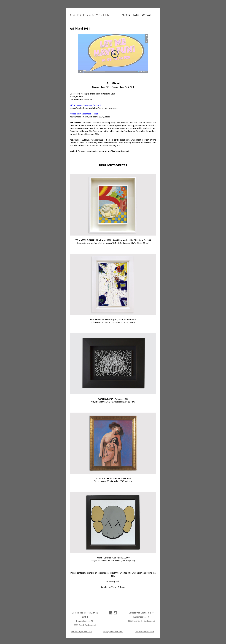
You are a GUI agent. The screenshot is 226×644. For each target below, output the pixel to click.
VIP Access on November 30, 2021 (85, 105)
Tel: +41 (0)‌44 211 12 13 (82, 632)
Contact (147, 15)
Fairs (136, 15)
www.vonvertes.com (144, 632)
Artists (126, 15)
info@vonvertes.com (113, 632)
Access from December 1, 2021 (84, 114)
